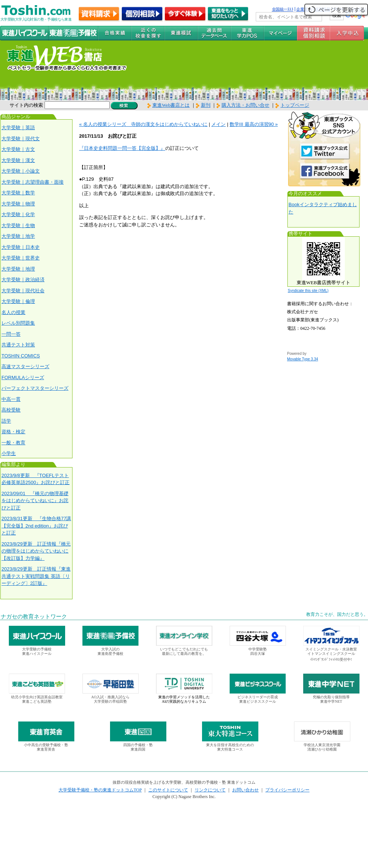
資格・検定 (13, 432)
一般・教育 (13, 443)
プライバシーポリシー (287, 790)
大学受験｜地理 (18, 269)
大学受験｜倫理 (18, 301)
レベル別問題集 (18, 323)
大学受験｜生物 (18, 225)
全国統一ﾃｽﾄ (283, 9)
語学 (6, 421)
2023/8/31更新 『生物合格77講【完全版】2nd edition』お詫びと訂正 (36, 526)
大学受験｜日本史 (21, 247)
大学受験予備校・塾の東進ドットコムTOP (100, 790)
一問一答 (11, 334)
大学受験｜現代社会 (23, 291)
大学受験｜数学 (18, 193)
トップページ (295, 105)
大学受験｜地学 (18, 236)
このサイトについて (168, 790)
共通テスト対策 (18, 345)
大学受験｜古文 (18, 149)
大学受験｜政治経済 (23, 280)
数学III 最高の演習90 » (254, 124)
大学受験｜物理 (18, 204)
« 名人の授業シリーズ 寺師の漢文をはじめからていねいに (143, 124)
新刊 (203, 105)
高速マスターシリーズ (25, 366)
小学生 (9, 453)
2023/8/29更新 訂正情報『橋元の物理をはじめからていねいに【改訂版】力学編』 (36, 551)
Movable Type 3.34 (302, 359)
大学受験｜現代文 (21, 139)
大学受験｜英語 (18, 128)
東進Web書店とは (169, 105)
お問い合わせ (245, 790)
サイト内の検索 (26, 105)
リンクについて (210, 790)
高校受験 (11, 410)
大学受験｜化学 (18, 214)
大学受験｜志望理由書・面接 (33, 182)
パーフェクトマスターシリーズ (35, 388)
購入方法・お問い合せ (245, 105)
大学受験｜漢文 (18, 160)
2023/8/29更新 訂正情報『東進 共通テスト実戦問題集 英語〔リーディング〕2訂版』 (36, 576)
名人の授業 (13, 312)
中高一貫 (11, 399)
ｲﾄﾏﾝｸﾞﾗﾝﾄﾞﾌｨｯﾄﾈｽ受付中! (331, 659)
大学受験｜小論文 (21, 171)
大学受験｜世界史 (21, 258)
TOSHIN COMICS (21, 356)
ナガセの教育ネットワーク (34, 617)
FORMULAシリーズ (23, 377)
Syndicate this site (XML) (308, 291)
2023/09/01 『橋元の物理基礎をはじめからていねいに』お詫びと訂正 (35, 501)
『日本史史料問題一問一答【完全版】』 (122, 148)
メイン (218, 124)
